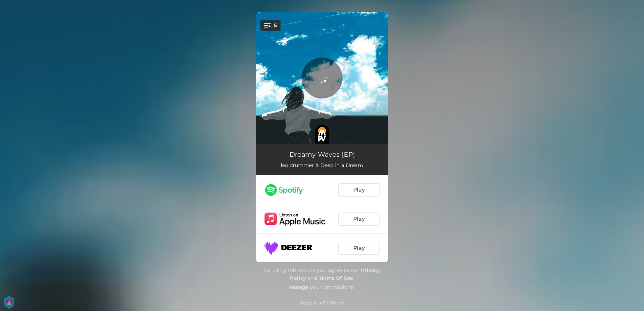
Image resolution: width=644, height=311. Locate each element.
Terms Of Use (336, 278)
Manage (298, 287)
